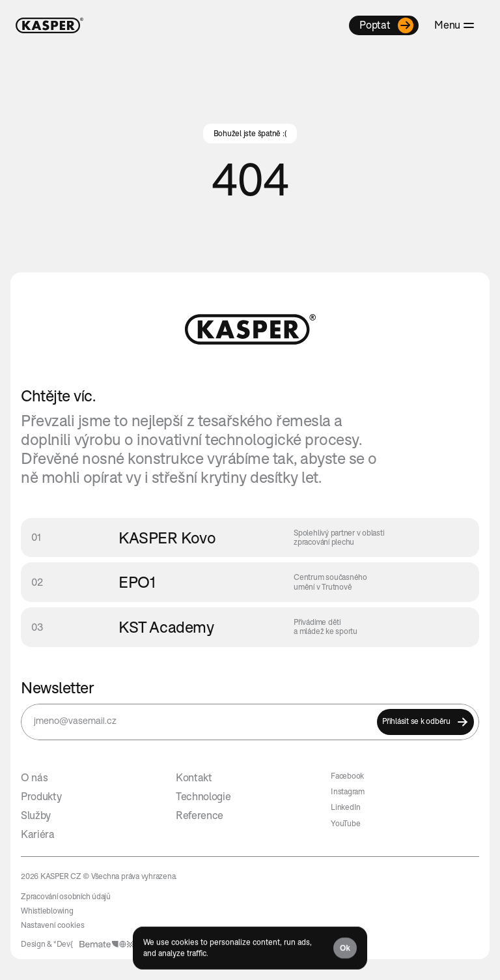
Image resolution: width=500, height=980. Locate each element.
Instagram (348, 791)
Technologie (203, 796)
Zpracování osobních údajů (66, 896)
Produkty (41, 796)
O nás (34, 777)
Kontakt (194, 777)
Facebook (347, 776)
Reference (200, 815)
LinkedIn (346, 807)
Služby (36, 815)
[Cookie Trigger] (53, 925)
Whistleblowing (47, 911)
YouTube (345, 823)
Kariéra (38, 834)
